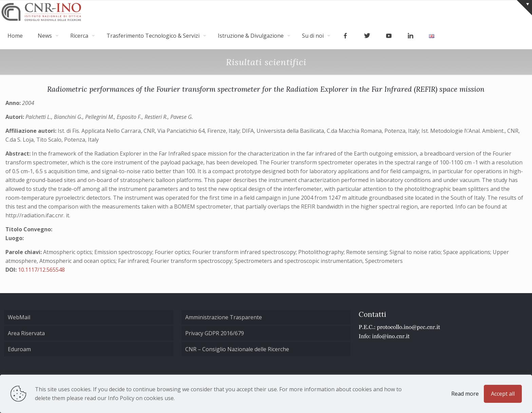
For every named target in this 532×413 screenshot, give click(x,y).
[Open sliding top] (524, 8)
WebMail (19, 317)
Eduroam (19, 349)
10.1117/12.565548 (41, 270)
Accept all (503, 394)
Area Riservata (26, 333)
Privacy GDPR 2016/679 (215, 333)
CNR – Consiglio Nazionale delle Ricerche (237, 349)
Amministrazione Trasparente (224, 317)
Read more (465, 394)
